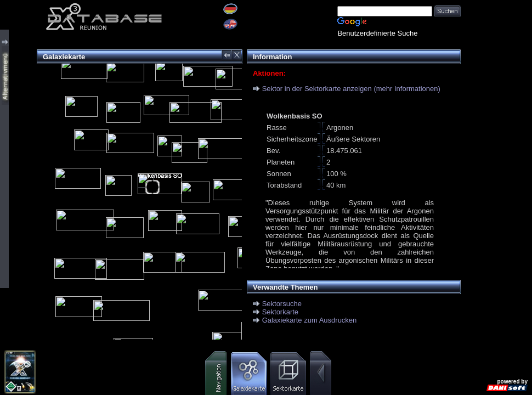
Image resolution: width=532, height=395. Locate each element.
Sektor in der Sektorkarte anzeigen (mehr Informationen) (351, 89)
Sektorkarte (280, 312)
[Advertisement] (496, 165)
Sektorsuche (282, 304)
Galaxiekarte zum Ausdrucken (310, 320)
